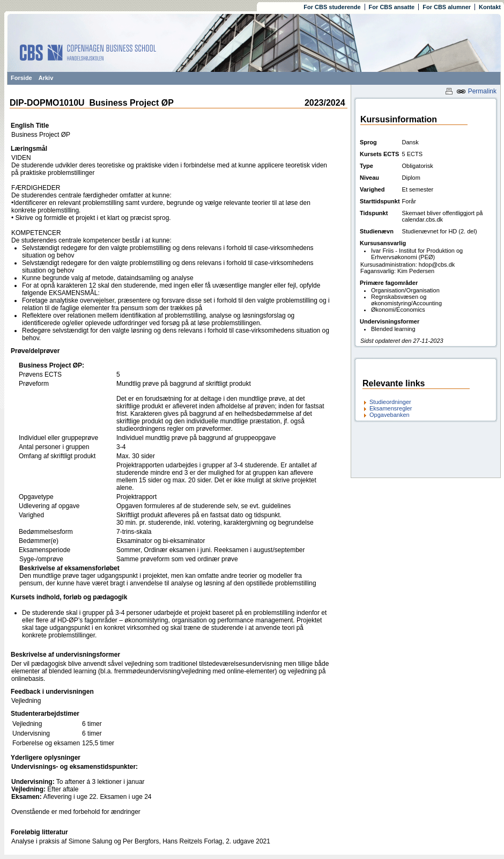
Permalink (476, 91)
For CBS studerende (332, 7)
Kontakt (490, 7)
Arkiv (46, 78)
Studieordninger (390, 402)
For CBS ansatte (392, 7)
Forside (21, 78)
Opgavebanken (390, 415)
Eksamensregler (391, 408)
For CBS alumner (447, 7)
